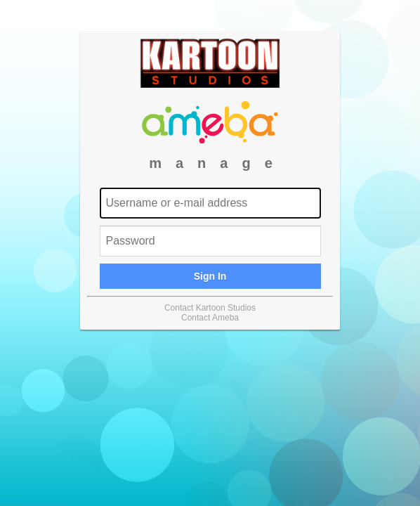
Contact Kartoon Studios (210, 308)
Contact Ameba (210, 318)
